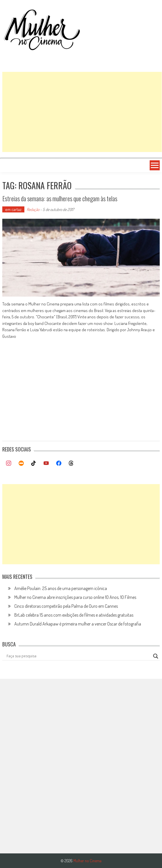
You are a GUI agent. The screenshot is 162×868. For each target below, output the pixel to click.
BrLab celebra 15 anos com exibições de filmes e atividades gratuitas (74, 615)
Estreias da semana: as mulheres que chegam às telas (60, 198)
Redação (33, 209)
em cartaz (13, 209)
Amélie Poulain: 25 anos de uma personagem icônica (61, 588)
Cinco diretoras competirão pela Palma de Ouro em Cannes (66, 606)
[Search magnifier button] (156, 656)
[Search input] (78, 656)
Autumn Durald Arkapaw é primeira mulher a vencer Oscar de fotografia (78, 624)
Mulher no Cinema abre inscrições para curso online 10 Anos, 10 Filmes (75, 597)
